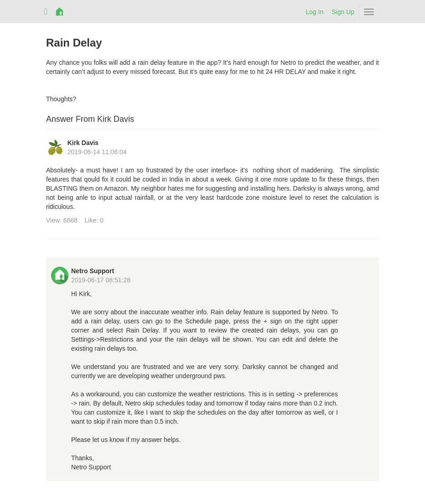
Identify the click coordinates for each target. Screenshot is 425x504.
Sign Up (343, 12)
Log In (314, 12)
